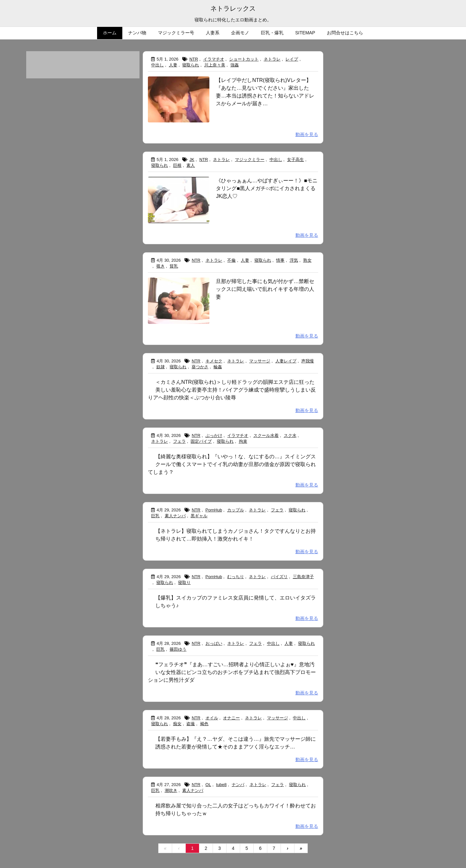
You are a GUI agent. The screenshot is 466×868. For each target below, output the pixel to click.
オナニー (231, 718)
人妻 (173, 65)
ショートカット (244, 59)
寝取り (184, 582)
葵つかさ (200, 367)
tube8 (222, 785)
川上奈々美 (215, 65)
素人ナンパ (175, 516)
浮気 (294, 260)
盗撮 (191, 724)
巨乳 (155, 516)
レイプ (292, 59)
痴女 (177, 724)
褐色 (204, 724)
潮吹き (171, 790)
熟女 (307, 260)
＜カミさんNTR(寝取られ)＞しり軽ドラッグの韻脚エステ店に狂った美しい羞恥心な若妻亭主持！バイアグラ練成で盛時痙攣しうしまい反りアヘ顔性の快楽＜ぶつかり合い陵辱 (232, 390)
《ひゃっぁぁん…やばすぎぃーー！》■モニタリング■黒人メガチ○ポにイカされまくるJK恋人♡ (267, 188)
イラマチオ (214, 59)
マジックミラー (250, 160)
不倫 (231, 260)
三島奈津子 (303, 577)
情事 (280, 260)
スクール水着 (266, 435)
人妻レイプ (286, 361)
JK (192, 160)
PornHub (214, 510)
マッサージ (260, 361)
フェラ (179, 441)
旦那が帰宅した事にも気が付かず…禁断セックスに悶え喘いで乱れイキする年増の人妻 (265, 289)
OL (208, 785)
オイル (212, 718)
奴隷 (161, 367)
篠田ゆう (178, 649)
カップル (236, 510)
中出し (157, 65)
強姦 (235, 65)
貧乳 (174, 266)
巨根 (177, 165)
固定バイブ (201, 441)
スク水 (290, 435)
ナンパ (238, 785)
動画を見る (307, 134)
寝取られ (191, 65)
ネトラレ (272, 59)
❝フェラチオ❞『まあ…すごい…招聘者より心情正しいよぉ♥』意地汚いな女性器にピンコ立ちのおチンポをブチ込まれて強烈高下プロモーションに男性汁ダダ (232, 672)
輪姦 (218, 367)
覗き (161, 266)
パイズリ (279, 577)
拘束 (243, 441)
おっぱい (214, 643)
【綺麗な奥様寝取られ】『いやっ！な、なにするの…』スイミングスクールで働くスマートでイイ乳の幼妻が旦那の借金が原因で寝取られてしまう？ (232, 464)
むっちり (236, 577)
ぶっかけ (214, 435)
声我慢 (308, 361)
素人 (191, 165)
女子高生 (295, 160)
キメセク (214, 361)
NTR (194, 59)
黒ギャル (199, 516)
